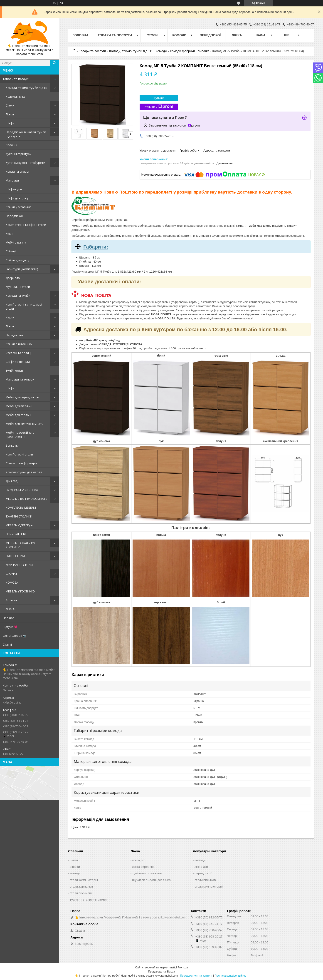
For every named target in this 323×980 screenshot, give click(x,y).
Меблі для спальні (18, 415)
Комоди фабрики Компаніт (190, 51)
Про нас (8, 618)
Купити (159, 98)
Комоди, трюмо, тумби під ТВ (26, 88)
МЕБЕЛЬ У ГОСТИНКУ (20, 591)
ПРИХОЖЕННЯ (16, 534)
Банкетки (13, 445)
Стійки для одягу (17, 260)
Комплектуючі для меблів (24, 472)
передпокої (203, 873)
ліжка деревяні (143, 867)
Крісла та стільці (17, 172)
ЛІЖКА (10, 609)
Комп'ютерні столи (19, 454)
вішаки (75, 867)
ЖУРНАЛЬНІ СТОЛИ (19, 565)
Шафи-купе (14, 189)
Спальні (11, 145)
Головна (80, 35)
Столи (10, 105)
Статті (7, 644)
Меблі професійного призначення (20, 435)
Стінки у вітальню (19, 207)
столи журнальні (82, 886)
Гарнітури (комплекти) (22, 269)
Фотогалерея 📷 (15, 636)
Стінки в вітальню (19, 344)
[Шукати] (54, 63)
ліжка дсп (139, 860)
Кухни (10, 317)
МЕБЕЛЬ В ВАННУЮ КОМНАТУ (26, 499)
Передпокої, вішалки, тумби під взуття (26, 134)
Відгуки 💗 (10, 627)
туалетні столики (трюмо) (88, 900)
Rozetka (11, 600)
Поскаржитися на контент (196, 976)
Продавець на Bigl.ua (161, 972)
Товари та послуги (16, 79)
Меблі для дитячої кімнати (25, 424)
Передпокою (15, 335)
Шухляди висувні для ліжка (151, 880)
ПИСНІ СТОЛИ (15, 556)
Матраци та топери (20, 379)
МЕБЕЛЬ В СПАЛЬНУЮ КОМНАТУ (21, 545)
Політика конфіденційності (231, 976)
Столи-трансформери (21, 463)
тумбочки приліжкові (147, 873)
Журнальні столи (18, 287)
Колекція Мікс (15, 97)
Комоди (179, 35)
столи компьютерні (84, 880)
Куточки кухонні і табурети (25, 163)
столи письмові (81, 893)
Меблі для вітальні (19, 406)
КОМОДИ (12, 582)
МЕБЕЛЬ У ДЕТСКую (19, 525)
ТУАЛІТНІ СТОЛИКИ (19, 516)
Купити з (159, 107)
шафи (74, 860)
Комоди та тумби (18, 296)
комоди (75, 873)
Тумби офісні (15, 371)
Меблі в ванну (16, 242)
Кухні (9, 234)
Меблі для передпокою (22, 397)
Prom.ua (183, 968)
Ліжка (10, 114)
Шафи (10, 123)
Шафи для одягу (17, 198)
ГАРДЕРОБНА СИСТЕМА (22, 490)
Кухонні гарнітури (19, 154)
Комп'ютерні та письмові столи (24, 306)
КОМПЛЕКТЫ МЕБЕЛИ (21, 507)
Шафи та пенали (18, 362)
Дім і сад (12, 481)
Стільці (11, 251)
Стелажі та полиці (18, 353)
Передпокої (14, 216)
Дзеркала (13, 278)
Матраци (12, 180)
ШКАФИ (11, 574)
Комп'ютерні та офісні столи (26, 225)
